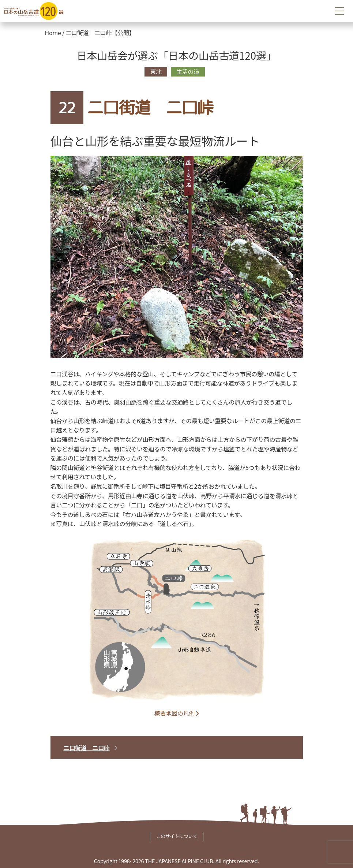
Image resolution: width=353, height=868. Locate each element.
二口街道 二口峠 (87, 748)
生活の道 (188, 71)
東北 (156, 71)
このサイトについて (177, 836)
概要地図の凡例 (176, 713)
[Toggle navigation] (339, 11)
